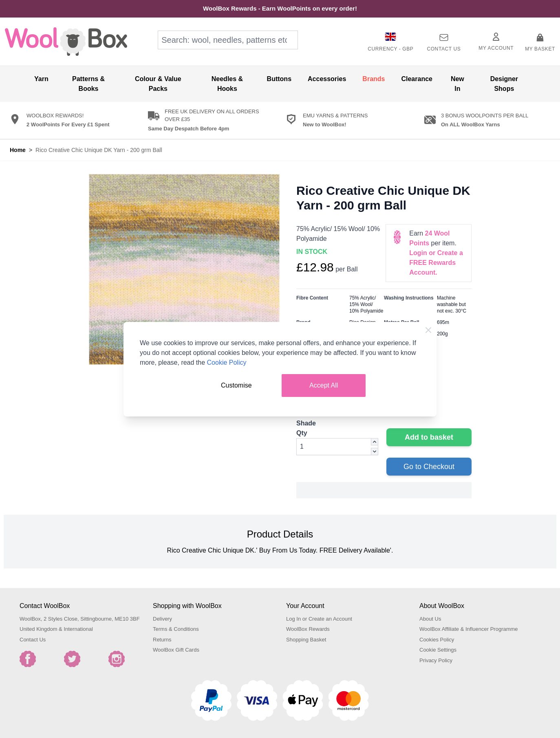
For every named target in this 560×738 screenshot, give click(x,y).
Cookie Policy (227, 362)
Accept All (324, 385)
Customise (236, 385)
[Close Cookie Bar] (428, 330)
